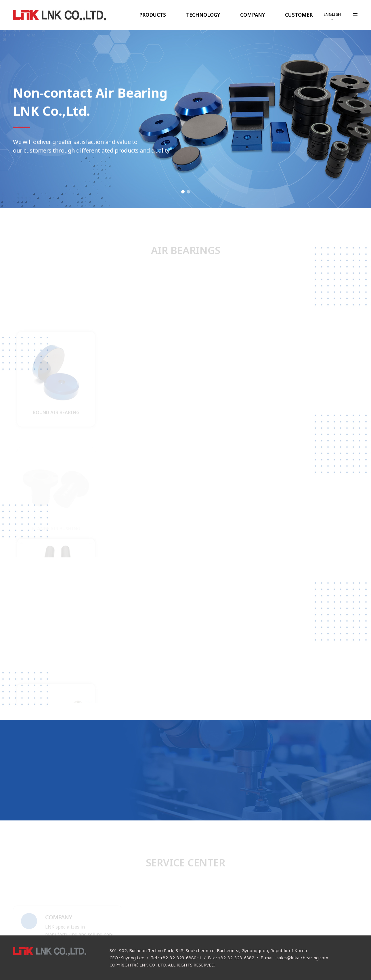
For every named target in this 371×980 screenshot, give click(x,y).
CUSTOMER (299, 15)
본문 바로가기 (0, 0)
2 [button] (188, 192)
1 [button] (183, 192)
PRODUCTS (153, 15)
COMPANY (253, 15)
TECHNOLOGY (203, 15)
